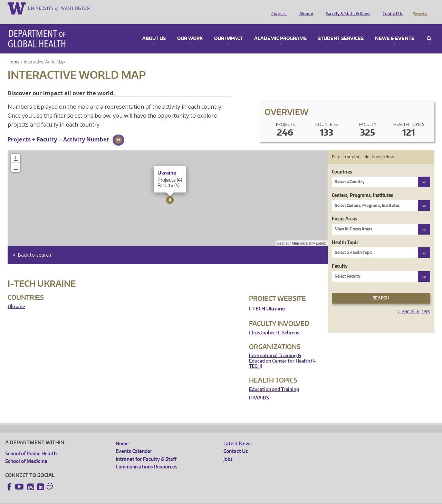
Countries (342, 162)
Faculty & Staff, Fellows (346, 8)
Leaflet (283, 234)
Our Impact (228, 29)
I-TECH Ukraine (267, 299)
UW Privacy (97, 499)
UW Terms (125, 499)
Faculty (340, 256)
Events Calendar (134, 441)
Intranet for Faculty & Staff (146, 449)
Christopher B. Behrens (274, 323)
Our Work (190, 29)
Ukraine (16, 297)
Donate (420, 8)
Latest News (238, 434)
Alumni (304, 8)
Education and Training (274, 380)
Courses (277, 8)
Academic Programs (280, 29)
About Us (154, 29)
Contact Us (391, 8)
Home (14, 52)
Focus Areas (344, 209)
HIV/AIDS (259, 388)
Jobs (228, 449)
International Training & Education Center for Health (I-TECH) (282, 351)
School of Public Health (31, 444)
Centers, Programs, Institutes (362, 185)
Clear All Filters (414, 302)
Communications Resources (147, 457)
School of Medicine (26, 451)
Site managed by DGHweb (166, 499)
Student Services (341, 29)
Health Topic (345, 233)
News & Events (395, 29)
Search (429, 29)
